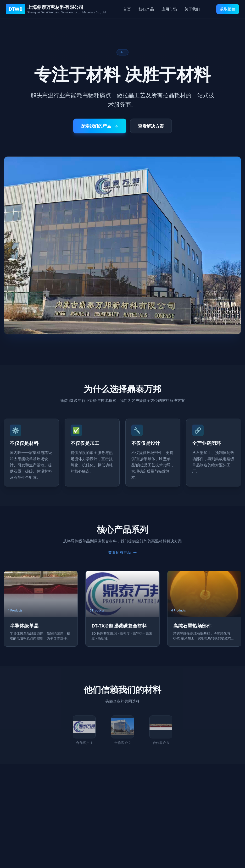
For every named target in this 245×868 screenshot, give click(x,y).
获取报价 (228, 9)
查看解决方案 (151, 126)
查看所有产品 (122, 552)
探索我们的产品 (100, 126)
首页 (127, 9)
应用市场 (169, 9)
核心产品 (146, 9)
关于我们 (192, 9)
